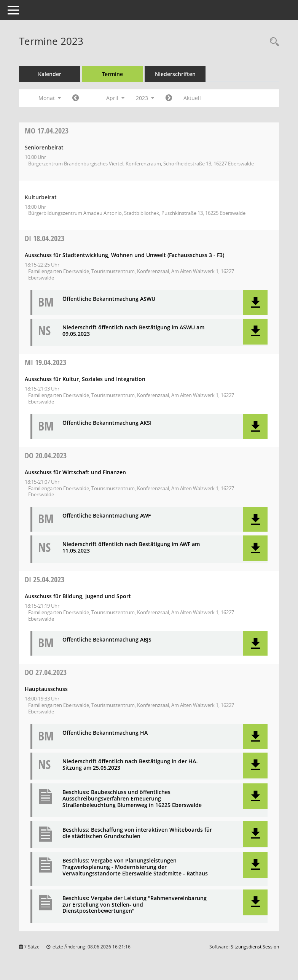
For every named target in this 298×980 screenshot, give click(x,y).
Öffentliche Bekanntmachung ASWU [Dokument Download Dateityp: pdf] (109, 299)
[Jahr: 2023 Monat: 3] (76, 98)
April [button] (115, 98)
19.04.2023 (45, 362)
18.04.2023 (45, 238)
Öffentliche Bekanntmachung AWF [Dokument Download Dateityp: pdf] (107, 516)
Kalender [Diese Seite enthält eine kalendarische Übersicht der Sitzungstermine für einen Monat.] (50, 74)
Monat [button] (50, 98)
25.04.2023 (45, 579)
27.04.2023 (46, 672)
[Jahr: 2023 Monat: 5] (169, 98)
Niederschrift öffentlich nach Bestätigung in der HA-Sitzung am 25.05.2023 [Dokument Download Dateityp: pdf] (130, 765)
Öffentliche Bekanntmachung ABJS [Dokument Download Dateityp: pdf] (107, 640)
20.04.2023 (46, 455)
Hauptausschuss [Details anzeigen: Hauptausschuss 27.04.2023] (46, 689)
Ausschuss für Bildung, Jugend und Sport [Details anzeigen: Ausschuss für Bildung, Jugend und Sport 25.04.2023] (78, 596)
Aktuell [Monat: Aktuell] (192, 98)
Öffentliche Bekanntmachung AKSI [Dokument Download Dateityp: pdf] (107, 423)
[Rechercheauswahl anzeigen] (273, 42)
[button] (255, 303)
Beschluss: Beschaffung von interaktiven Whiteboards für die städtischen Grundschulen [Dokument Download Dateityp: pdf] (137, 833)
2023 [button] (145, 98)
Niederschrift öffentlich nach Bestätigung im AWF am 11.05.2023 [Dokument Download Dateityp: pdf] (131, 548)
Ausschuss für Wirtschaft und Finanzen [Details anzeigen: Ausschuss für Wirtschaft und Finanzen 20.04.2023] (75, 472)
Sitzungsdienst (255, 947)
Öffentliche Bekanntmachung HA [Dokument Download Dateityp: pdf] (105, 733)
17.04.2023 (47, 131)
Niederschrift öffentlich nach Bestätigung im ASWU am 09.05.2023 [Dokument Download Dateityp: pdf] (133, 331)
